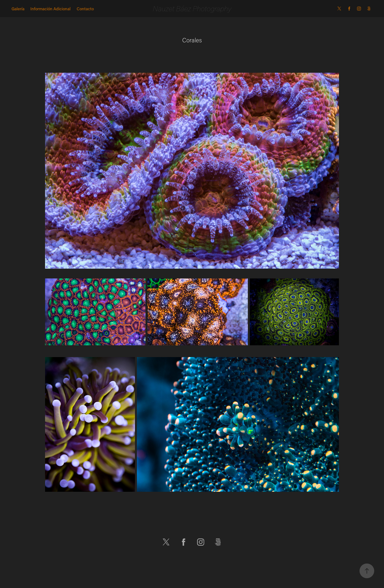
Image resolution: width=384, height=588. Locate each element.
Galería (18, 9)
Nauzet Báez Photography (192, 8)
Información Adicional (50, 9)
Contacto (85, 9)
